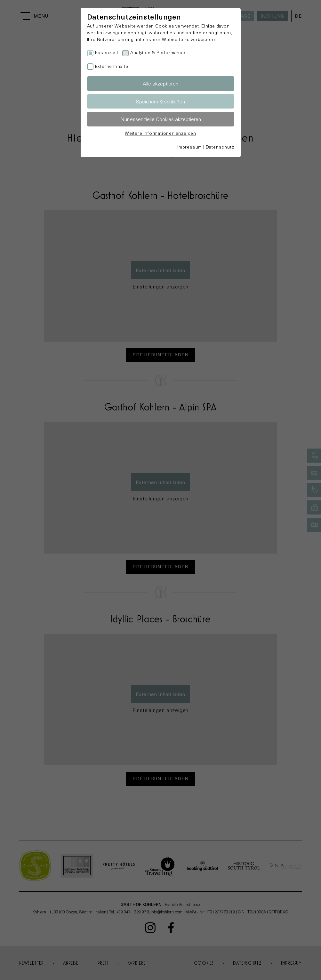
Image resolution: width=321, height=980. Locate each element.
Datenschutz (220, 147)
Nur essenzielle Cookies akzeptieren (161, 119)
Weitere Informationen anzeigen (160, 133)
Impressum (190, 147)
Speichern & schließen (160, 101)
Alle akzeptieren (160, 83)
